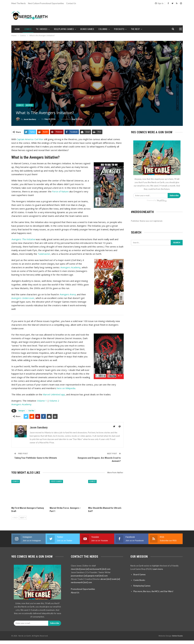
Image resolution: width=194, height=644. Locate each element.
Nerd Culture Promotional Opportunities (46, 3)
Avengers (22, 411)
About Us (75, 593)
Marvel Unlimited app (54, 394)
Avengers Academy (70, 267)
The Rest (135, 29)
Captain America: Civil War (30, 139)
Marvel (29, 105)
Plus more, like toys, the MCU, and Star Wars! (153, 591)
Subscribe (174, 195)
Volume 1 (42, 401)
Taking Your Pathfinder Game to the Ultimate (36, 458)
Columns (103, 29)
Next (23, 518)
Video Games (56, 481)
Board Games (87, 29)
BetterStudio (178, 636)
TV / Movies (42, 29)
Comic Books (139, 580)
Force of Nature (60, 191)
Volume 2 (54, 401)
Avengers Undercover (23, 298)
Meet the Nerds (19, 3)
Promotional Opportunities (83, 589)
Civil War (31, 411)
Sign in (159, 3)
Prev (15, 518)
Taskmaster (44, 254)
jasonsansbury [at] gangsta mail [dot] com (89, 576)
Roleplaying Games (64, 29)
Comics (28, 29)
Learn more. (158, 569)
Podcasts (119, 29)
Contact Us (71, 3)
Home (17, 29)
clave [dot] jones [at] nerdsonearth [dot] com (91, 569)
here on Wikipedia (66, 388)
